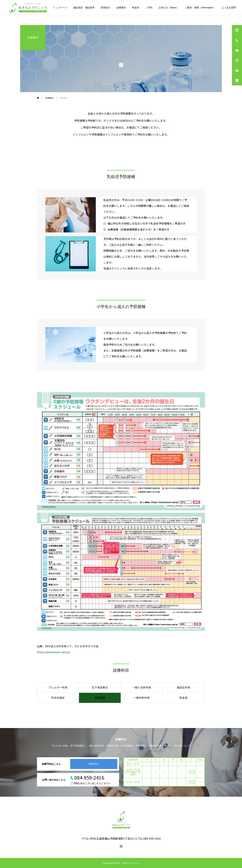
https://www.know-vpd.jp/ (54, 652)
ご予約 (149, 8)
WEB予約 (94, 764)
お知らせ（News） (169, 8)
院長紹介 (106, 8)
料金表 (136, 8)
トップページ (60, 8)
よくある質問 (229, 8)
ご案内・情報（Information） (200, 8)
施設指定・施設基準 (84, 8)
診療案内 (121, 8)
